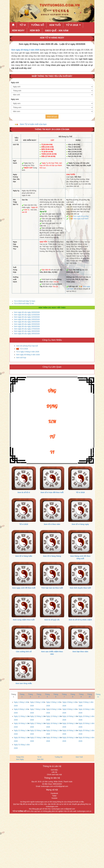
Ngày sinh (15, 83)
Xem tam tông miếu (24, 683)
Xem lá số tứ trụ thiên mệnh (80, 620)
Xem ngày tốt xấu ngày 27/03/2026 (27, 329)
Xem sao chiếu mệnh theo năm (52, 653)
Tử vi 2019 (24, 524)
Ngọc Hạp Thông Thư (16, 245)
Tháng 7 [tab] (64, 696)
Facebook (54, 793)
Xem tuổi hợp (21, 358)
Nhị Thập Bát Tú (16, 202)
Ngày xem (15, 99)
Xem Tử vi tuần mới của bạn (33, 124)
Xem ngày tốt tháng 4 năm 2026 (28, 355)
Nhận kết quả (52, 117)
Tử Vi (23, 25)
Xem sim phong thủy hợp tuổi (27, 346)
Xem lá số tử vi (24, 492)
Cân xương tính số (24, 652)
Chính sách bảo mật (54, 775)
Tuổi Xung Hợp (15, 270)
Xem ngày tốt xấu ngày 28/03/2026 (27, 331)
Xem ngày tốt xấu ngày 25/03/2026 (27, 324)
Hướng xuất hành (16, 279)
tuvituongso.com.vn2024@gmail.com (55, 786)
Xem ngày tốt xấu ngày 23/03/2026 (27, 319)
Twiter (54, 796)
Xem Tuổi (55, 25)
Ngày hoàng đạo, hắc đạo (16, 178)
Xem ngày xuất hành (81, 219)
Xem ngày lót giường (81, 216)
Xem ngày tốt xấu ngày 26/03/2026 (27, 326)
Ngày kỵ (16, 191)
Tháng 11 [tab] (98, 696)
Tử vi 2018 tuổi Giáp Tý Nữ (24, 303)
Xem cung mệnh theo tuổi (24, 620)
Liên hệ (54, 772)
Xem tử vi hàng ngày (80, 524)
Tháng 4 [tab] (39, 696)
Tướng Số (37, 25)
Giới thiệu (54, 770)
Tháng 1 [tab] (14, 696)
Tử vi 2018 (24, 349)
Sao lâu (25, 200)
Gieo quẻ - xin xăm (57, 31)
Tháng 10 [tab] (90, 696)
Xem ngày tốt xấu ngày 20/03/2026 (27, 312)
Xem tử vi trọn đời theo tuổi (52, 492)
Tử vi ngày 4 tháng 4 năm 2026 (28, 352)
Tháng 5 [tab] (47, 696)
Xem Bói (35, 30)
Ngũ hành (15, 162)
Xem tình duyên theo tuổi (80, 588)
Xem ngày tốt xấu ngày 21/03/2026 (27, 315)
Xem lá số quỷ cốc (52, 620)
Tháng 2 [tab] (22, 696)
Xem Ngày (18, 30)
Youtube (54, 798)
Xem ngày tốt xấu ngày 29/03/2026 (27, 334)
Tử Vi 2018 (72, 25)
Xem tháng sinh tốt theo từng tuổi (80, 557)
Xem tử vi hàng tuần (24, 556)
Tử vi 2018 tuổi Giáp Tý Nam (25, 301)
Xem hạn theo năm (80, 652)
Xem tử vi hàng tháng (52, 556)
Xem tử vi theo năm (52, 524)
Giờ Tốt (16, 145)
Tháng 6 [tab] (56, 696)
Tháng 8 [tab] (73, 696)
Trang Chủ (20, 757)
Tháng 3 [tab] (30, 696)
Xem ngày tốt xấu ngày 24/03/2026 (27, 322)
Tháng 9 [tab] (81, 696)
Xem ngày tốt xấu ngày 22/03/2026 (27, 317)
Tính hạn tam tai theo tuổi (52, 588)
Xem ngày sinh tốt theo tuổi (24, 588)
